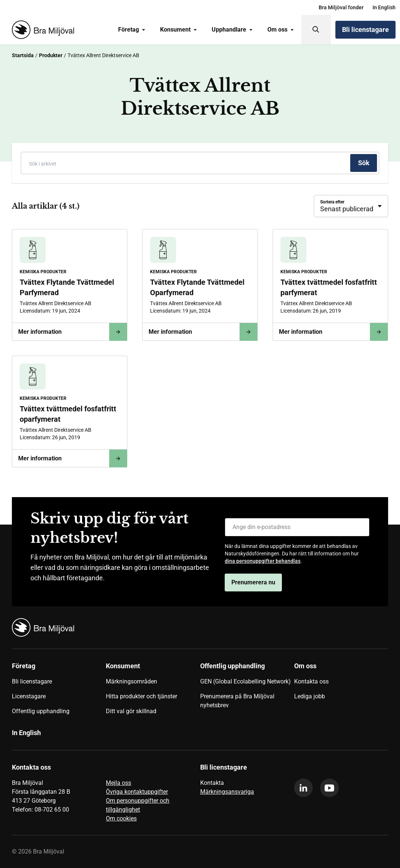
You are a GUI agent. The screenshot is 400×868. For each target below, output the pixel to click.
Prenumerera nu (253, 582)
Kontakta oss (311, 681)
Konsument (178, 30)
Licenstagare (29, 696)
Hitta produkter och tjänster (142, 696)
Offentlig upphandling (41, 711)
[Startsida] (42, 30)
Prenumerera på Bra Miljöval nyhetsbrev (237, 701)
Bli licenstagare (365, 30)
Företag (132, 30)
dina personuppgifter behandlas (263, 561)
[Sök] (316, 30)
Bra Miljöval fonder (341, 7)
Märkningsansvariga (227, 792)
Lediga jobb (310, 696)
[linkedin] (303, 788)
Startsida (23, 55)
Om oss (281, 30)
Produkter (51, 55)
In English (384, 7)
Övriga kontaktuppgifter (137, 792)
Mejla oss (118, 783)
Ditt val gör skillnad (131, 711)
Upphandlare (232, 30)
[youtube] (329, 788)
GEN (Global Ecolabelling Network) (245, 681)
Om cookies (121, 818)
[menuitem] (341, 7)
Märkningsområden (131, 681)
